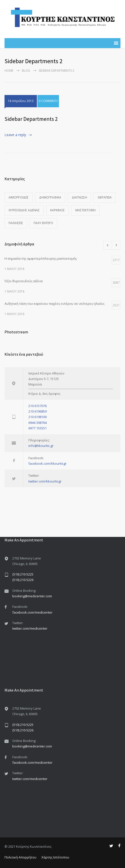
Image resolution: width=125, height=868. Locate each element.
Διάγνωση (79, 197)
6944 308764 (38, 423)
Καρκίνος (57, 210)
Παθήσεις (16, 223)
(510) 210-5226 (23, 580)
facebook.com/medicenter (32, 612)
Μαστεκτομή (85, 210)
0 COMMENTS (48, 101)
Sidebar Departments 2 (31, 119)
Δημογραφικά (50, 197)
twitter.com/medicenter (30, 628)
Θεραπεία (105, 197)
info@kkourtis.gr (41, 446)
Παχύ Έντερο (43, 223)
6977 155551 (38, 428)
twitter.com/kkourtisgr (45, 481)
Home (9, 71)
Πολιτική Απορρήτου (20, 857)
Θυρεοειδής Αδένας (24, 210)
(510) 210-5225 (23, 574)
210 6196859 (38, 411)
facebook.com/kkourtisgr (47, 463)
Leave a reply (15, 135)
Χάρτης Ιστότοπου (55, 857)
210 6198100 (38, 417)
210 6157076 (38, 406)
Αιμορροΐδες (19, 197)
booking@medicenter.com (32, 596)
